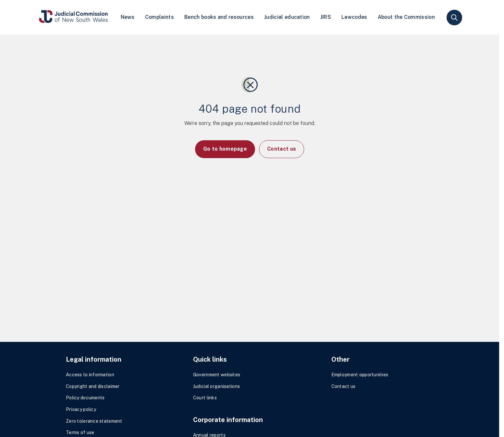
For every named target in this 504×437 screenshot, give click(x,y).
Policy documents (85, 398)
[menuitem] (128, 17)
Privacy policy (81, 409)
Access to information (90, 375)
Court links (205, 398)
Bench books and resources (219, 17)
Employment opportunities (360, 375)
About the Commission (406, 17)
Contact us (282, 149)
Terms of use (80, 432)
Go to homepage (225, 149)
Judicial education (287, 17)
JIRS (326, 17)
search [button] (454, 18)
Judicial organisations (216, 386)
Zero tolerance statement (94, 421)
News (128, 17)
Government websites (217, 375)
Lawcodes (354, 17)
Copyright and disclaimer (93, 386)
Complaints (160, 17)
